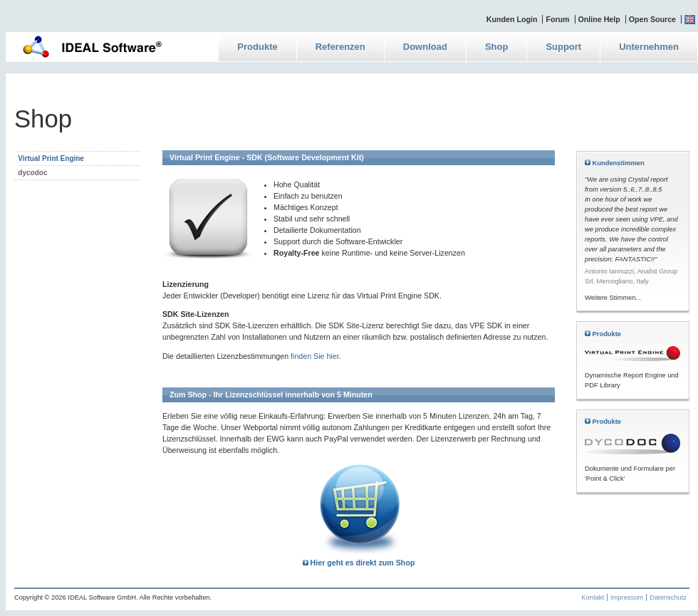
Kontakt (593, 597)
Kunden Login (512, 19)
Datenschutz (668, 597)
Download (425, 47)
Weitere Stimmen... (613, 298)
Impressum (627, 597)
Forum (557, 19)
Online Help (599, 19)
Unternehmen (649, 47)
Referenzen (340, 47)
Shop (497, 47)
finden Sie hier (315, 356)
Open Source (652, 19)
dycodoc (32, 173)
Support (563, 47)
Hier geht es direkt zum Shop (359, 563)
